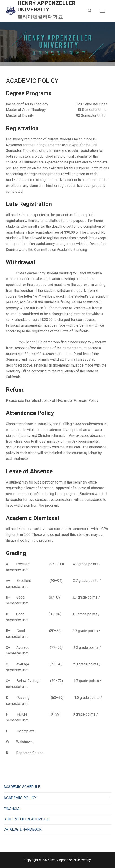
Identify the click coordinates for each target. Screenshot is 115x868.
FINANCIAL (13, 809)
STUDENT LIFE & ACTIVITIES (27, 819)
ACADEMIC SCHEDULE (22, 787)
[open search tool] (90, 11)
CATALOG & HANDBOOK (23, 829)
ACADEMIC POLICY (20, 798)
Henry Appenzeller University (47, 6)
